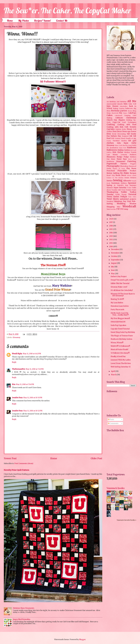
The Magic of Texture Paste (122, 336)
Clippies (122, 120)
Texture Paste (131, 190)
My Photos (23, 21)
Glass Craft (118, 145)
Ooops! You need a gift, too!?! (122, 280)
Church (110, 120)
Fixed (123, 138)
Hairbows (132, 148)
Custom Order (121, 129)
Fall (128, 134)
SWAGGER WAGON (118, 322)
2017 (111, 222)
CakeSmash (118, 115)
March (114, 375)
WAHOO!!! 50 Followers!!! (120, 346)
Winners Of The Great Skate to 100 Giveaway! (123, 295)
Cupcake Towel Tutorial (120, 329)
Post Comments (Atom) (24, 464)
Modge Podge (123, 157)
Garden (124, 141)
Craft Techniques (129, 122)
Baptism (122, 108)
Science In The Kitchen (115, 178)
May (113, 274)
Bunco (125, 113)
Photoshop (124, 166)
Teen (123, 190)
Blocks (130, 111)
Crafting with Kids (115, 127)
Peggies (133, 164)
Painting (132, 161)
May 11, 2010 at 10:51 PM (33, 398)
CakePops (132, 113)
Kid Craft (133, 150)
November (115, 253)
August (114, 263)
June (113, 270)
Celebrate (119, 118)
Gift (130, 141)
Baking (116, 108)
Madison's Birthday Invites (121, 339)
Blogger (82, 640)
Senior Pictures (130, 178)
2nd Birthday (122, 102)
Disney (130, 129)
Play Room (131, 168)
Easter (134, 131)
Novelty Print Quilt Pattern (17, 470)
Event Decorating (119, 134)
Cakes (110, 115)
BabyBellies (124, 106)
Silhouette (127, 181)
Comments (113, 423)
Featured (125, 136)
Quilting (116, 173)
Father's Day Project (119, 277)
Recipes (133, 173)
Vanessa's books (116, 488)
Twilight (124, 197)
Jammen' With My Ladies (121, 360)
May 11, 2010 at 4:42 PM (32, 354)
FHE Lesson (116, 138)
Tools (118, 195)
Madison (133, 155)
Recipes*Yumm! (42, 21)
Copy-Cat (116, 122)
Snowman (115, 183)
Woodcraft (129, 206)
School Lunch (132, 175)
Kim (14, 384)
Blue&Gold (115, 113)
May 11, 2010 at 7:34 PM (25, 384)
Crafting (111, 124)
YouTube (113, 209)
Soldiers (124, 183)
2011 (111, 243)
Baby (126, 104)
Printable (122, 171)
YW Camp (124, 209)
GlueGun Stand (127, 145)
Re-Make (125, 173)
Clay (115, 120)
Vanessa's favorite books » (126, 520)
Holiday (121, 150)
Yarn (108, 209)
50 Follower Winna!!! (53, 82)
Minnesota (111, 157)
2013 (111, 236)
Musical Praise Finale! (119, 350)
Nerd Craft (132, 159)
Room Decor (121, 175)
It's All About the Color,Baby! (122, 290)
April (113, 371)
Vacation (110, 201)
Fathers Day (116, 136)
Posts (111, 420)
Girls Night (123, 143)
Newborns (110, 162)
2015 (111, 229)
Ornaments (121, 161)
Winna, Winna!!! (117, 343)
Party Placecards (117, 310)
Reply (14, 362)
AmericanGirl (112, 104)
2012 (111, 240)
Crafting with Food (127, 125)
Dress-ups (126, 131)
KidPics (109, 152)
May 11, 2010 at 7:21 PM (35, 369)
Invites (127, 150)
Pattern (124, 164)
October (114, 256)
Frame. (109, 141)
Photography (113, 166)
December (115, 249)
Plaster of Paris (119, 169)
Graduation (114, 148)
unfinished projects (128, 199)
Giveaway (16, 337)
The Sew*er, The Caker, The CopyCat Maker (67, 11)
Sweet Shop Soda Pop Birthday (123, 332)
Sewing (118, 180)
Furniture (116, 141)
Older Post (96, 458)
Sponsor (132, 183)
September (116, 260)
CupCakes (111, 129)
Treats (124, 195)
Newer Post (10, 458)
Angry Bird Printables (22, 619)
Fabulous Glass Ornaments (24, 608)
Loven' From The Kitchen (121, 363)
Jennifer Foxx (17, 398)
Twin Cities (132, 197)
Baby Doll (132, 104)
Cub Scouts (130, 127)
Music (113, 159)
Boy (121, 113)
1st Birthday (111, 102)
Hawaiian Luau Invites (120, 306)
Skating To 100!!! (117, 299)
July (113, 267)
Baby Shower (112, 106)
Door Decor (117, 131)
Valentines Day (120, 201)
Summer (110, 188)
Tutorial (132, 194)
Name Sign (122, 159)
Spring (109, 185)
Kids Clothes (118, 152)
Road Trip (111, 175)
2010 (111, 247)
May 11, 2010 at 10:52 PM (33, 411)
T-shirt (129, 188)
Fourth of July (131, 138)
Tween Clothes (113, 197)
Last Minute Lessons (117, 155)
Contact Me (62, 21)
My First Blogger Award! (120, 318)
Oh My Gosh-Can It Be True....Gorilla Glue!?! (120, 314)
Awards (120, 104)
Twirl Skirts (113, 199)
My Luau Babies (117, 303)
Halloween (112, 150)
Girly (134, 143)
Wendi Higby (17, 354)
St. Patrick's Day (121, 185)
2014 (111, 233)
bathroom (129, 108)
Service (110, 181)
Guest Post (123, 148)
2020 (111, 219)
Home (10, 21)
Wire (119, 207)
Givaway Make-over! (119, 287)
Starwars (133, 185)
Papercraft (112, 164)
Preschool (111, 171)
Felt (131, 136)
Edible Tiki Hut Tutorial (120, 283)
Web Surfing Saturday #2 (121, 367)
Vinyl (129, 201)
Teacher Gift (116, 190)
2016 (111, 226)
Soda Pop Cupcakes (118, 325)
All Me (132, 101)
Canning (127, 115)
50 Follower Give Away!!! (120, 353)
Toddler (124, 192)
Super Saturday (120, 188)
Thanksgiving (112, 192)
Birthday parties (119, 111)
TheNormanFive (18, 369)
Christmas (131, 118)
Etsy (109, 134)
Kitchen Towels (130, 152)
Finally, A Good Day (118, 357)
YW (118, 209)
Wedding (121, 204)
